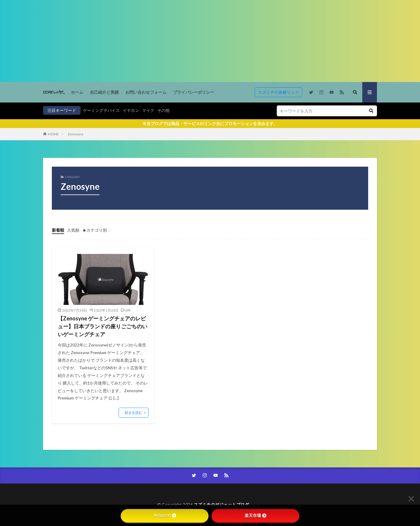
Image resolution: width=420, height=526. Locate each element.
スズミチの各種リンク (279, 92)
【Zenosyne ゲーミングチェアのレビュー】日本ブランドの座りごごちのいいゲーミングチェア (103, 326)
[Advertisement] (176, 41)
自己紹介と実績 (104, 92)
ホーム (77, 92)
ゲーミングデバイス (101, 110)
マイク (148, 110)
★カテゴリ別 (95, 230)
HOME (53, 134)
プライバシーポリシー (194, 92)
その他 (163, 110)
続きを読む (134, 413)
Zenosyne (76, 134)
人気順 (73, 230)
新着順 (58, 230)
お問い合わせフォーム (146, 92)
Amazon (165, 515)
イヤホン (131, 110)
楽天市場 (255, 515)
